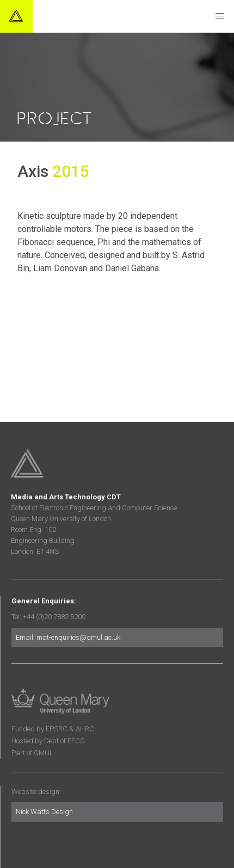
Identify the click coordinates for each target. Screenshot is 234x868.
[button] (220, 16)
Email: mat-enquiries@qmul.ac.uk (68, 637)
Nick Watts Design (44, 812)
